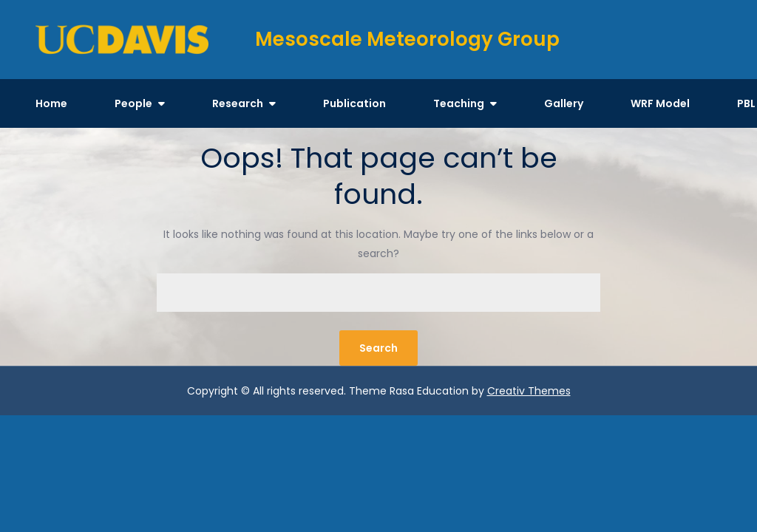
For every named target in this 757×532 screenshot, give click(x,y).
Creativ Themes (529, 391)
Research (238, 103)
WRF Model (660, 103)
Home (51, 103)
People (133, 103)
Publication (354, 103)
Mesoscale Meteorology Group (407, 39)
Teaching (459, 103)
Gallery (564, 103)
